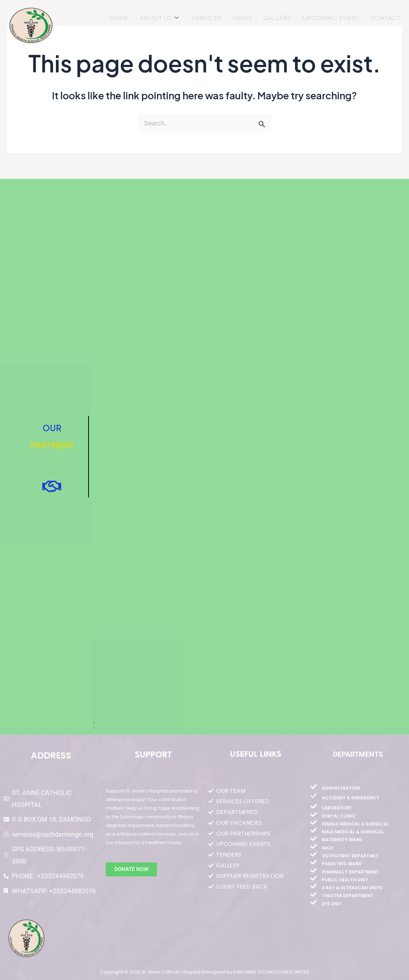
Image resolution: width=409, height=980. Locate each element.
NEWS (242, 18)
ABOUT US (159, 18)
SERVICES (207, 18)
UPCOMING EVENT (331, 18)
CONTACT (385, 18)
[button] (240, 723)
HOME (119, 18)
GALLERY (277, 18)
